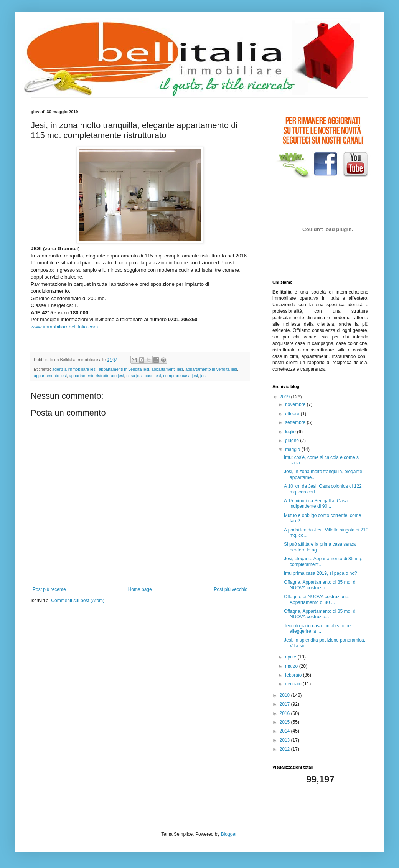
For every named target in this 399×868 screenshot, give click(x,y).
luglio (291, 432)
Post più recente (49, 589)
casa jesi (134, 376)
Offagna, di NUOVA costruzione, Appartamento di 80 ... (317, 599)
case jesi (153, 376)
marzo (292, 666)
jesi (203, 376)
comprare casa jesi (181, 376)
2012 (285, 749)
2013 (285, 740)
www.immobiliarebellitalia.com (64, 327)
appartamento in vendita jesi (211, 369)
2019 (285, 397)
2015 (285, 722)
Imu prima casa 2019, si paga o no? (321, 573)
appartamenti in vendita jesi (124, 369)
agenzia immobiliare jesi (74, 369)
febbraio (294, 675)
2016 (285, 713)
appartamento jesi (50, 376)
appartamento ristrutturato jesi (96, 376)
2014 (285, 731)
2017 (285, 704)
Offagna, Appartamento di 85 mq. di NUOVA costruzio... (320, 585)
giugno (293, 441)
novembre (296, 404)
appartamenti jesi (167, 369)
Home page (140, 589)
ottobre (293, 414)
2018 (285, 695)
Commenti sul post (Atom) (78, 601)
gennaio (294, 684)
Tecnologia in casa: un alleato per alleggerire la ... (318, 629)
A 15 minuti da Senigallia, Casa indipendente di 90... (316, 503)
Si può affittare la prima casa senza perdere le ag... (320, 547)
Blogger (229, 834)
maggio (293, 449)
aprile (291, 657)
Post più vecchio (231, 589)
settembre (296, 422)
